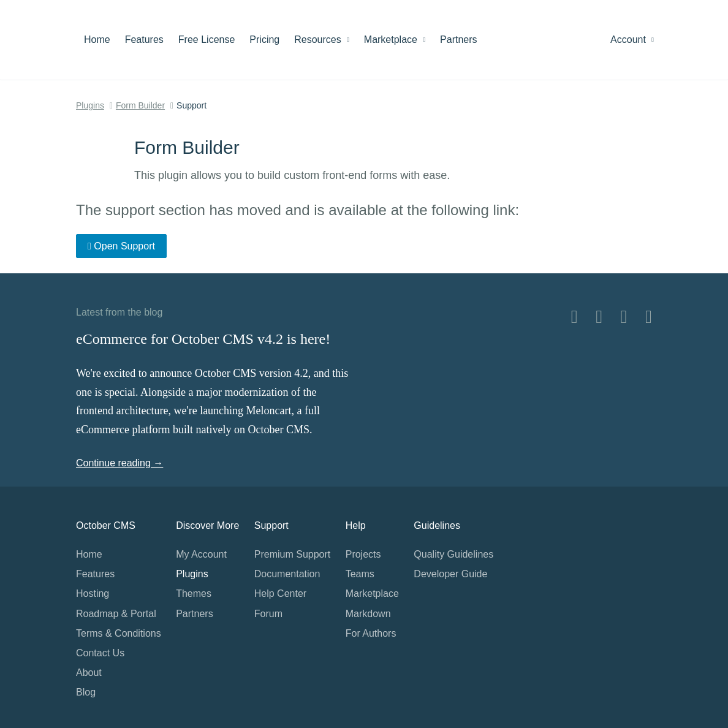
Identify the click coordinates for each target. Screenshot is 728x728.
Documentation (287, 574)
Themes (194, 593)
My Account (201, 554)
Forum (268, 614)
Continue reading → (119, 463)
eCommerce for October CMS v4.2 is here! (203, 339)
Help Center (280, 593)
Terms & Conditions (119, 633)
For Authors (371, 633)
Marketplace (395, 40)
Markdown (368, 614)
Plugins (90, 105)
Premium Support (293, 554)
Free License (207, 40)
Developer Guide (450, 574)
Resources (322, 40)
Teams (360, 574)
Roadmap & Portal (116, 614)
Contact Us (100, 653)
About (89, 673)
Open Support (121, 246)
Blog (86, 692)
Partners (458, 40)
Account (632, 40)
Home (97, 40)
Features (144, 40)
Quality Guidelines (453, 554)
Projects (363, 554)
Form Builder (140, 105)
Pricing (264, 40)
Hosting (93, 593)
